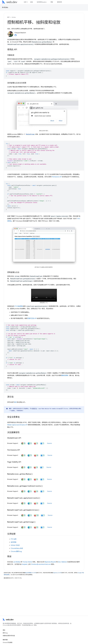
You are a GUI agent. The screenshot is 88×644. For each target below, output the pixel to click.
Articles (5, 7)
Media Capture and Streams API (17, 425)
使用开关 (35, 409)
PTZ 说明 (14, 539)
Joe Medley (17, 562)
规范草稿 (13, 542)
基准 (32, 2)
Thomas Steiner (27, 562)
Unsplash (25, 564)
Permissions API (57, 177)
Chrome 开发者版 (8, 642)
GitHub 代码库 (15, 545)
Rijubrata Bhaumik (50, 562)
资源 (25, 2)
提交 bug (5, 633)
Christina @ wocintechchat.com (41, 564)
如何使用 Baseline (42, 2)
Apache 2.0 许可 (57, 573)
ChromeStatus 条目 (17, 548)
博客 (52, 2)
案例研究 (59, 2)
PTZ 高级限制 (19, 306)
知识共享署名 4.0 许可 (31, 573)
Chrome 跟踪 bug (16, 551)
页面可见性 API (32, 318)
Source (49, 443)
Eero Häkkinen (62, 562)
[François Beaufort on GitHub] (16, 36)
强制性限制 (65, 376)
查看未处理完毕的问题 (9, 636)
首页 (8, 17)
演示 (16, 402)
